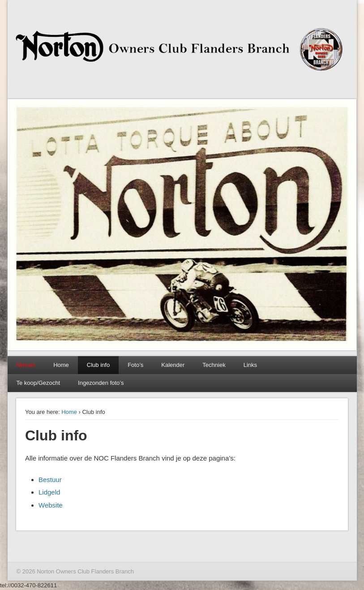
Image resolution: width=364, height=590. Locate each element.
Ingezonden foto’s (101, 383)
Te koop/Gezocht (39, 383)
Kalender (173, 365)
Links (250, 365)
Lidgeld (49, 492)
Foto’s (135, 365)
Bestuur (50, 480)
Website (51, 505)
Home (61, 365)
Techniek (214, 365)
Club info (98, 365)
